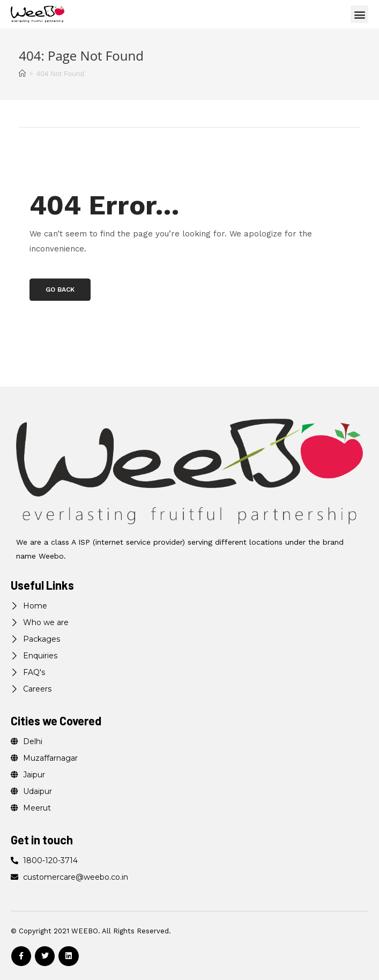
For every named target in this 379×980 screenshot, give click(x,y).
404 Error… (105, 205)
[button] (359, 14)
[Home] (22, 73)
